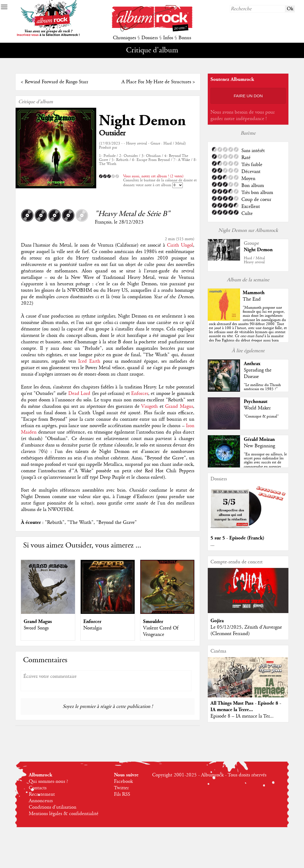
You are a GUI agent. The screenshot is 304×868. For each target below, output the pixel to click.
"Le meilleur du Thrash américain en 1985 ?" (262, 387)
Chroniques (124, 38)
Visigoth (149, 406)
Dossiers (150, 38)
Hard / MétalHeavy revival (254, 260)
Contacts (38, 788)
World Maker (257, 408)
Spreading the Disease (258, 373)
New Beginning (259, 446)
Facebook (123, 781)
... (212, 545)
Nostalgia (93, 628)
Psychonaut (256, 401)
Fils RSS (122, 794)
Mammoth (254, 293)
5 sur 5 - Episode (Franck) (237, 538)
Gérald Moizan (259, 439)
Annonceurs (41, 801)
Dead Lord (79, 394)
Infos (168, 38)
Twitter (121, 788)
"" (248, 332)
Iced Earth (89, 361)
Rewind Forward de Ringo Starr (56, 82)
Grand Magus (179, 406)
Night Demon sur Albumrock (248, 230)
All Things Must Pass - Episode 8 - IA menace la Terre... (246, 706)
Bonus (185, 38)
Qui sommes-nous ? (48, 781)
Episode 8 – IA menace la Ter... (242, 716)
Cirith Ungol (180, 245)
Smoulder (153, 622)
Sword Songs (36, 628)
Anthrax (252, 364)
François (103, 222)
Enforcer (140, 394)
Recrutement (42, 794)
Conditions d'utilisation (53, 807)
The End (252, 299)
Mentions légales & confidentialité (64, 814)
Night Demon (142, 121)
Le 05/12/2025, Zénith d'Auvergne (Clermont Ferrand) (246, 631)
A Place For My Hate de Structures (156, 82)
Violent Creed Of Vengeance (161, 631)
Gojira (217, 621)
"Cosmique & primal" (261, 416)
